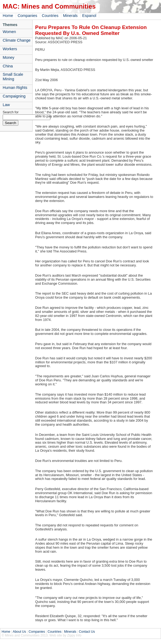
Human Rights (15, 88)
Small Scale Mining (13, 77)
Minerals (70, 16)
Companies (27, 16)
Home (8, 16)
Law (6, 105)
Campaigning (14, 96)
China (8, 66)
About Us (19, 632)
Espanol (89, 16)
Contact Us (87, 632)
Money (8, 57)
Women (9, 32)
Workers (10, 49)
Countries (50, 16)
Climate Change (17, 40)
